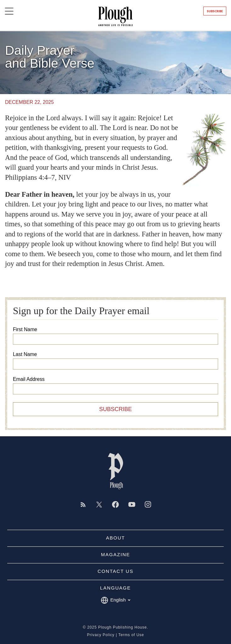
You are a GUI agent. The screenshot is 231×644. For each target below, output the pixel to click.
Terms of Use (131, 635)
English (115, 600)
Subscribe (215, 11)
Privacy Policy (101, 635)
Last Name (25, 354)
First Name (25, 330)
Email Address (29, 379)
